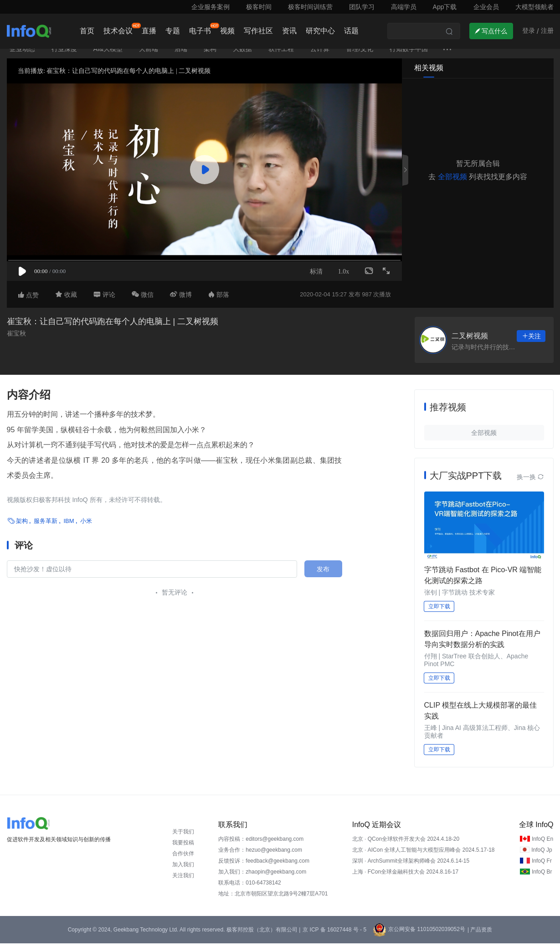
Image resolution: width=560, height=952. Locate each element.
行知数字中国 (409, 57)
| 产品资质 (480, 938)
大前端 (149, 57)
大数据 (242, 57)
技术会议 (118, 31)
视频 (227, 31)
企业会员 (486, 7)
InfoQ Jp (542, 859)
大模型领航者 (534, 7)
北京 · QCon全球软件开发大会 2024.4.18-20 (406, 848)
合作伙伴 (183, 862)
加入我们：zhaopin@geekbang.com (262, 880)
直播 (149, 31)
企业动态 (22, 57)
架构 (210, 57)
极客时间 (259, 7)
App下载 (445, 7)
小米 (86, 530)
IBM (69, 530)
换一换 (530, 486)
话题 (351, 31)
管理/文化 (360, 57)
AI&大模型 (108, 57)
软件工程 (281, 57)
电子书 (200, 31)
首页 (87, 31)
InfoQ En (542, 848)
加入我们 (183, 873)
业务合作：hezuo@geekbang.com (260, 859)
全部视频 (452, 185)
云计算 (320, 57)
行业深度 (64, 57)
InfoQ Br (542, 880)
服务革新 (46, 530)
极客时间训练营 (310, 7)
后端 (181, 57)
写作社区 (258, 31)
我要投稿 (183, 851)
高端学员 (404, 7)
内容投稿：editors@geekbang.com (261, 848)
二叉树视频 (470, 344)
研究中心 (320, 31)
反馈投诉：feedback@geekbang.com (264, 869)
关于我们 (183, 840)
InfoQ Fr (542, 869)
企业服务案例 (211, 7)
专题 (173, 31)
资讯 (289, 31)
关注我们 (183, 884)
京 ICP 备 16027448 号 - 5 (334, 938)
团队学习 (362, 7)
